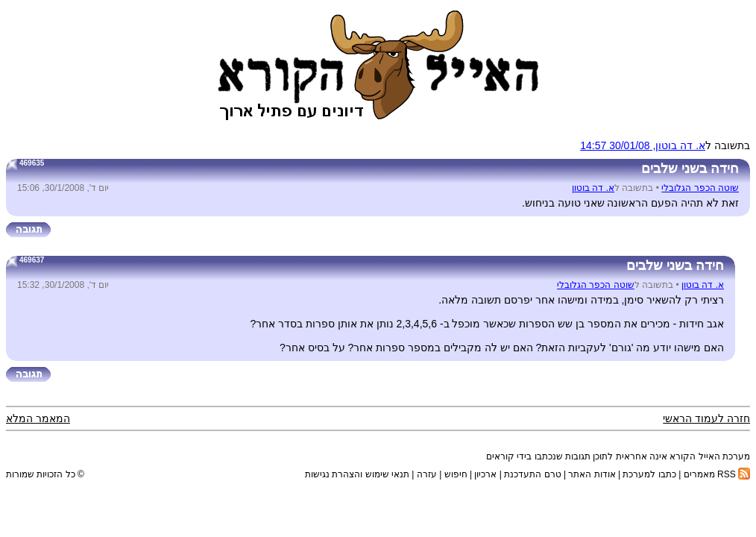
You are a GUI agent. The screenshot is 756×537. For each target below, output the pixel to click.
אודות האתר (592, 474)
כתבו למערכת (649, 474)
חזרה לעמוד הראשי (706, 418)
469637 (32, 260)
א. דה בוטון (593, 188)
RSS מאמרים (717, 474)
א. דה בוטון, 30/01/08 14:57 (643, 145)
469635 (32, 163)
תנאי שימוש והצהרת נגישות (357, 474)
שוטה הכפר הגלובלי (700, 188)
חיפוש (456, 474)
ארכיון (485, 474)
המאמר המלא (38, 418)
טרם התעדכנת (532, 474)
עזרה (427, 474)
